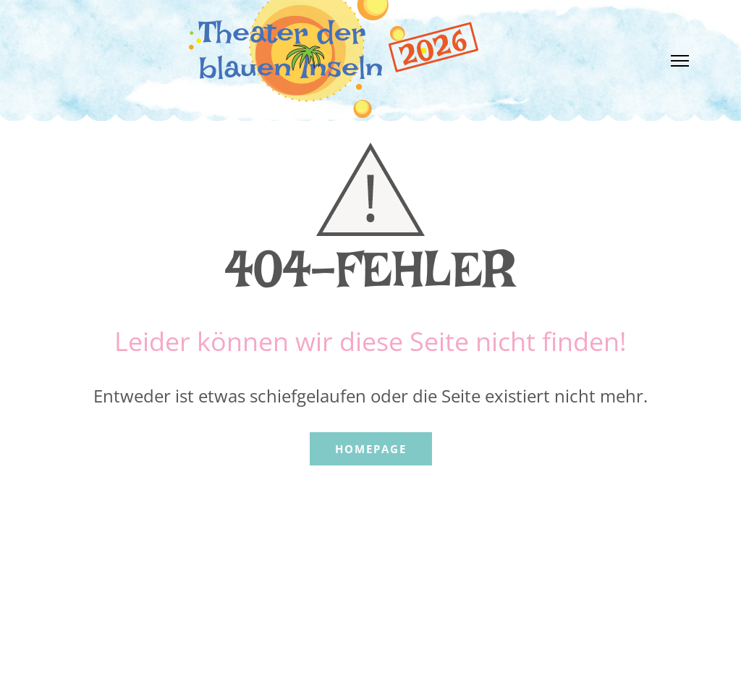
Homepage (371, 449)
